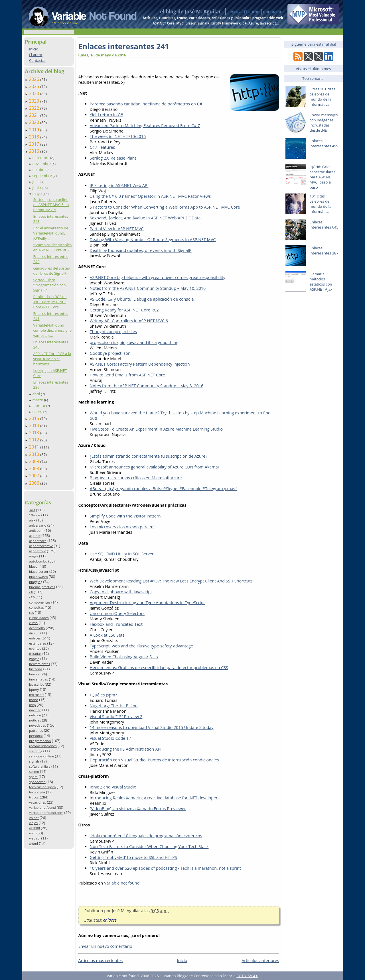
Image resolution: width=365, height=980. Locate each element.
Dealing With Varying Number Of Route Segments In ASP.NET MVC (153, 240)
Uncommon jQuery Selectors (117, 613)
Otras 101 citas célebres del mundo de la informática (323, 97)
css (32, 613)
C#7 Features (103, 147)
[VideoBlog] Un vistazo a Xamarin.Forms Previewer (138, 809)
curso (33, 623)
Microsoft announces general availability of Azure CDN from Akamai (154, 467)
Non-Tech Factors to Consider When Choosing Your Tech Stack (149, 846)
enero (38, 411)
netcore (35, 715)
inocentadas (38, 679)
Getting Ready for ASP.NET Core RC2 (124, 310)
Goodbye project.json (110, 353)
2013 (35, 433)
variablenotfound (42, 807)
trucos (34, 797)
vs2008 (35, 828)
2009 (35, 461)
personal (36, 736)
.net (32, 510)
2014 (35, 425)
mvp (33, 705)
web (32, 833)
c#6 (32, 597)
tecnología (37, 792)
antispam (36, 530)
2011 (35, 447)
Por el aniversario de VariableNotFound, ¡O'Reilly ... (51, 233)
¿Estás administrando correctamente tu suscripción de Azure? (149, 456)
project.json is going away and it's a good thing (134, 342)
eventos (35, 648)
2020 (35, 122)
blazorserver (39, 572)
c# (31, 592)
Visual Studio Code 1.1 (111, 738)
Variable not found (122, 883)
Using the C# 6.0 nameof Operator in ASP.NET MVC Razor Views (150, 196)
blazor (34, 566)
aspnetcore (38, 541)
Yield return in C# (107, 115)
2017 (35, 144)
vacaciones (37, 802)
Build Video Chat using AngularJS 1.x (124, 657)
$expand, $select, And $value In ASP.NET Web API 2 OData (145, 218)
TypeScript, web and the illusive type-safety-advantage (141, 646)
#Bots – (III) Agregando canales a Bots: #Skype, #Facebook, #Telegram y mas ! (164, 489)
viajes (33, 823)
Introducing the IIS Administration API (126, 749)
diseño (34, 633)
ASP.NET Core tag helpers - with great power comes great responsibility (158, 277)
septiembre (42, 176)
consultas (36, 607)
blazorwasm (38, 577)
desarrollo (37, 628)
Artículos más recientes (101, 960)
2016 (35, 151)
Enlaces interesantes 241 (124, 46)
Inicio (235, 12)
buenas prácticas (42, 587)
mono (34, 700)
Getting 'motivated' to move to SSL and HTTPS (133, 857)
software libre (40, 766)
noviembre (42, 164)
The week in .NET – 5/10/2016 (118, 136)
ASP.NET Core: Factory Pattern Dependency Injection (140, 364)
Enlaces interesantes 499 (324, 143)
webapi (35, 838)
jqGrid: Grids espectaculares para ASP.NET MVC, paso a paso (323, 177)
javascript (36, 684)
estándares (38, 643)
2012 (35, 440)
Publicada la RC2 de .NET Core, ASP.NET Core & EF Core (50, 302)
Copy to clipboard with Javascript (121, 592)
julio (36, 182)
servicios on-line (41, 756)
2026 (35, 79)
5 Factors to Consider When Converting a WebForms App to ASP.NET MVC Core (165, 207)
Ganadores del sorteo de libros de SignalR (51, 271)
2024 (35, 93)
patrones (36, 731)
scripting (36, 751)
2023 (35, 101)
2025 (35, 86)
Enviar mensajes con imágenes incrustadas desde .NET (324, 123)
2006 (35, 483)
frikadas (35, 654)
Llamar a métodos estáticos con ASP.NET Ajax (321, 282)
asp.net (35, 536)
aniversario (38, 525)
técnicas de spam (42, 787)
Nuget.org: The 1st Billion (114, 706)
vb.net (34, 818)
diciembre (41, 158)
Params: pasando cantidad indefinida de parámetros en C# (146, 104)
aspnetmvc (37, 551)
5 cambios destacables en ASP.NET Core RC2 (52, 247)
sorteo (34, 772)
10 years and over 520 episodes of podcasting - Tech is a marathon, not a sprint (165, 868)
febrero (39, 406)
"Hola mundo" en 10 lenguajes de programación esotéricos (146, 836)
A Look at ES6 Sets (107, 635)
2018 (35, 137)
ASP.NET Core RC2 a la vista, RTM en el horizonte (52, 359)
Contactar (272, 12)
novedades (37, 725)
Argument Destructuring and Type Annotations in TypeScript (147, 603)
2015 (35, 418)
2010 (35, 454)
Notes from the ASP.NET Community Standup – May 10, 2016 (148, 288)
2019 (35, 130)
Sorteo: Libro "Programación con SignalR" (49, 285)
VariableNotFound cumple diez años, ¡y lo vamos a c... (52, 330)
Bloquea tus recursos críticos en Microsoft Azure (136, 478)
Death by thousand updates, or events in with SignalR (141, 250)
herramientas (39, 664)
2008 (35, 468)
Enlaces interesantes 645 (324, 225)
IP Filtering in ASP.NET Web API (119, 185)
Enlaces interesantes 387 (324, 250)
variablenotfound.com (46, 813)
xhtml (34, 843)
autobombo (38, 561)
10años (35, 515)
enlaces (35, 638)
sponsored (37, 782)
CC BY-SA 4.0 (247, 976)
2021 (35, 115)
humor (34, 674)
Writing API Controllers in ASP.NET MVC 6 (129, 321)
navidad (35, 710)
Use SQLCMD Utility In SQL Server (122, 554)
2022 (35, 108)
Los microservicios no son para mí (122, 527)
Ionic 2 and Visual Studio (113, 787)
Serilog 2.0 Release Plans (113, 158)
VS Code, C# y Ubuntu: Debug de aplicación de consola (142, 299)
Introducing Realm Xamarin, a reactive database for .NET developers (155, 798)
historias (36, 669)
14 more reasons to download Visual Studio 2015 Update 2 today (152, 727)
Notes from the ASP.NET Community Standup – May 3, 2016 (147, 386)
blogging (36, 582)
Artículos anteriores (260, 960)
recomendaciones (43, 746)
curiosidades (39, 618)
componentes (40, 602)
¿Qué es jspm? (104, 695)
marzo (38, 400)
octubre (39, 170)
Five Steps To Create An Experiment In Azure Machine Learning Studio (156, 429)
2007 (35, 476)
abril (36, 394)
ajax (32, 520)
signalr (34, 761)
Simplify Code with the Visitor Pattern (125, 516)
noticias (35, 720)
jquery (34, 689)
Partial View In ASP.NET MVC (117, 229)
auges (34, 556)
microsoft (36, 695)
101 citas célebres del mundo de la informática (321, 204)
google (34, 659)
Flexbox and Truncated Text (116, 624)
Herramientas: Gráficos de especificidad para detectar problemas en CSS (159, 668)
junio (37, 188)
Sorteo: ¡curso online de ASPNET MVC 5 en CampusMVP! (51, 205)
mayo (37, 193)
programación (40, 741)
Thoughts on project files (113, 332)
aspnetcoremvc (41, 546)
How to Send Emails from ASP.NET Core (127, 375)
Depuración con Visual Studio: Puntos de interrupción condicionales (154, 760)
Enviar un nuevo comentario (105, 946)
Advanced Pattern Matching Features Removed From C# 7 (145, 126)
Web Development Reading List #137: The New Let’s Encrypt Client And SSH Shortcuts (171, 581)
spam (33, 777)
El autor (251, 12)
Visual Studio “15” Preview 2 (116, 717)
